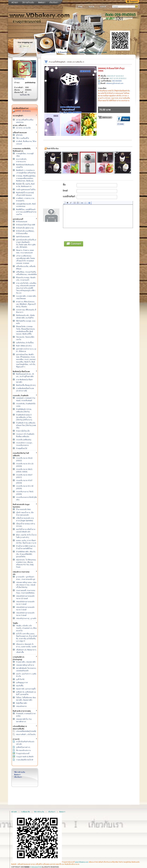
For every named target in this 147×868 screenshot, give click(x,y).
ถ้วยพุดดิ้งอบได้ (22, 448)
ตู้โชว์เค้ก (19, 135)
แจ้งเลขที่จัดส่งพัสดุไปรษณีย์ (26, 731)
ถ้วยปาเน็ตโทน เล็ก (23, 431)
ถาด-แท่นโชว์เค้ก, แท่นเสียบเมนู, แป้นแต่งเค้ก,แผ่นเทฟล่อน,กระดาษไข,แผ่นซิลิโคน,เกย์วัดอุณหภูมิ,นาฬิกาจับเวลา (26, 288)
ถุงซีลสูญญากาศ (22, 683)
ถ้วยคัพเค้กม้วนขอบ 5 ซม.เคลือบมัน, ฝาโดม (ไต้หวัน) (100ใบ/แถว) (24, 417)
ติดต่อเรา (17, 775)
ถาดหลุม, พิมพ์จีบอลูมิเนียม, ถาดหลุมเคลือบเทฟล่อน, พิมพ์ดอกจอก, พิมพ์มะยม (26, 178)
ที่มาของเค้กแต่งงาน (23, 750)
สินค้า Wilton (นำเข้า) (24, 346)
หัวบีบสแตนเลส (22, 222)
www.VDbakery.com (82, 862)
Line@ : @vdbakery (23, 111)
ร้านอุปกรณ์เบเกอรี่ (23, 754)
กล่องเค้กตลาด (21, 706)
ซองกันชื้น (20, 686)
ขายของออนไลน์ (36, 867)
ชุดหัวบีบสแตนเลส (23, 237)
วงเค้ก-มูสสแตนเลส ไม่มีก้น (26, 190)
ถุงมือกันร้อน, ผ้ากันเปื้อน (25, 343)
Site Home (51, 52)
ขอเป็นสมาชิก (25, 95)
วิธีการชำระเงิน (20, 772)
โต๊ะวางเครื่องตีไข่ (23, 138)
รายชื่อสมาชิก (25, 812)
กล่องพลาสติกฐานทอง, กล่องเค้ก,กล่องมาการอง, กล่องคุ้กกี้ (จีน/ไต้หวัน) (26, 585)
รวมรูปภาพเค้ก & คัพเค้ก (25, 757)
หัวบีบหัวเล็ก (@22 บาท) (25, 228)
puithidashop (30, 83)
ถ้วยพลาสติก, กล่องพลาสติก (26, 662)
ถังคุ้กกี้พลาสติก (22, 703)
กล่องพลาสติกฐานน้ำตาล (25, 665)
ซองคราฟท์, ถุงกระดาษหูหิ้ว (26, 689)
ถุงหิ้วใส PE (20, 679)
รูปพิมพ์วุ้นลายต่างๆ (23, 747)
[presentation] (84, 234)
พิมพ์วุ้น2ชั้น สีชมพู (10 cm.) (26, 385)
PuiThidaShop (19, 79)
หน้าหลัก (14, 812)
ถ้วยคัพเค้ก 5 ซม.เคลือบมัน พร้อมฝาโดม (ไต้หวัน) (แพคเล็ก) (26, 425)
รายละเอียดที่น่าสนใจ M (25, 760)
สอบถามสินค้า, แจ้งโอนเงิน (26, 734)
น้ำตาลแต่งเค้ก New (23, 509)
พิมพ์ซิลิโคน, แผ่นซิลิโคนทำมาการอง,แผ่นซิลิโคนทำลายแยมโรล (26, 212)
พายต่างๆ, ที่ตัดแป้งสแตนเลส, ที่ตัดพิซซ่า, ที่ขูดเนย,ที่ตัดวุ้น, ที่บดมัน (26, 304)
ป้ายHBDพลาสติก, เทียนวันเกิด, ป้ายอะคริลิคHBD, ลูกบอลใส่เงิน (26, 554)
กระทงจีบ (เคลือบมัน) (24, 440)
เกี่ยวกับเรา (18, 777)
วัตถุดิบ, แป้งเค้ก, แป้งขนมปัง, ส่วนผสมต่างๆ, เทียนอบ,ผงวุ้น (26, 628)
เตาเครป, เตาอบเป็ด (23, 128)
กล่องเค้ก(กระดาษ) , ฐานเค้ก (26, 618)
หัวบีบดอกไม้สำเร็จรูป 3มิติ (26, 225)
